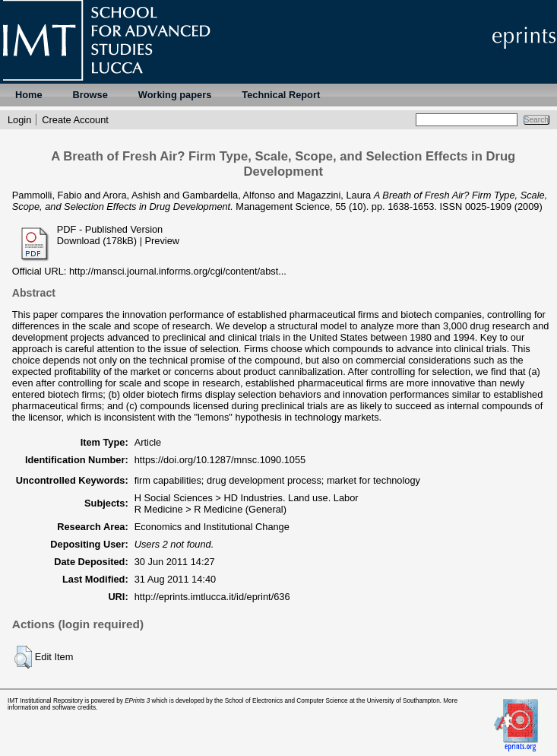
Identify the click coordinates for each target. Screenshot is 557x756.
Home (29, 95)
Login (19, 120)
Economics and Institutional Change (212, 527)
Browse (90, 95)
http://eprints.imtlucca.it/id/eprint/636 (212, 597)
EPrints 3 (137, 701)
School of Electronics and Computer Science (286, 701)
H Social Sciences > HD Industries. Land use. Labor (247, 498)
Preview (163, 241)
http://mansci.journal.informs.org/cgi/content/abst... (178, 271)
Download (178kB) (97, 241)
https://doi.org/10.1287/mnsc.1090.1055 (220, 460)
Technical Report (281, 95)
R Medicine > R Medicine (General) (210, 509)
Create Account (75, 120)
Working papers (175, 95)
